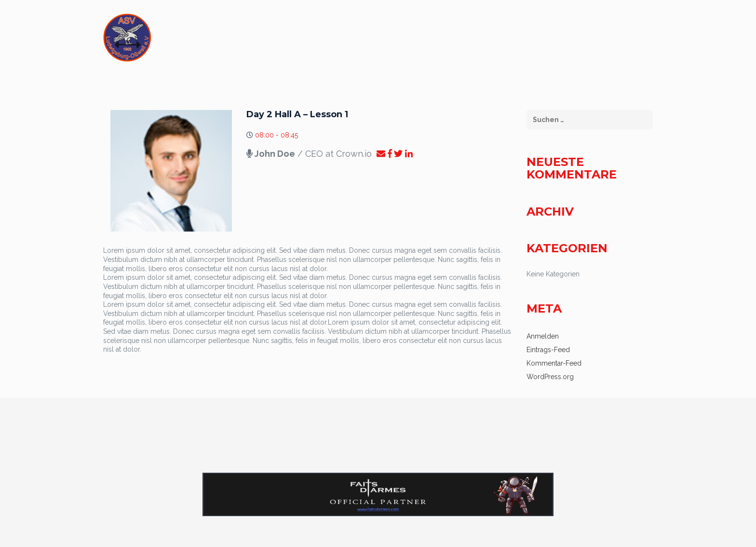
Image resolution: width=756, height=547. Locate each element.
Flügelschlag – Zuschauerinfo (349, 41)
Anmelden (543, 336)
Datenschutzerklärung (591, 41)
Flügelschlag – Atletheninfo (477, 41)
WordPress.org (550, 377)
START (266, 41)
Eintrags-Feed (548, 350)
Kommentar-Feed (554, 363)
